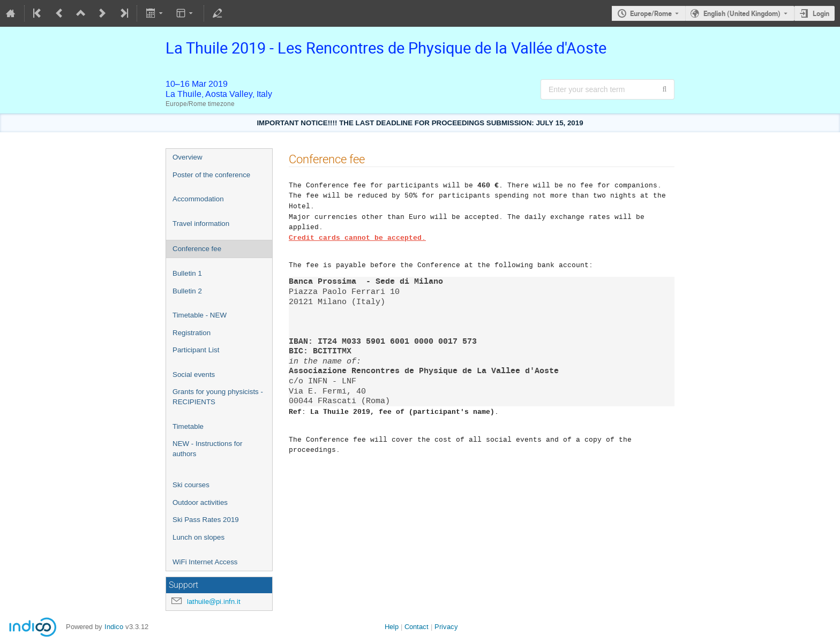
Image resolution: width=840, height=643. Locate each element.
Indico (114, 627)
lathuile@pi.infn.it (214, 602)
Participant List (196, 350)
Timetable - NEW (200, 315)
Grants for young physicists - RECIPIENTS (218, 397)
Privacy (446, 627)
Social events (194, 375)
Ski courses (191, 485)
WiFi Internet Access (205, 562)
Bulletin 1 (187, 273)
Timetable (188, 426)
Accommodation (198, 199)
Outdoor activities (200, 502)
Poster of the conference (211, 175)
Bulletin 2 (187, 291)
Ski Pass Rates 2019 (206, 520)
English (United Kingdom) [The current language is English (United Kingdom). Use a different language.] (742, 13)
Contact (417, 627)
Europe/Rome (651, 13)
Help (392, 627)
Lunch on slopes (198, 537)
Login (821, 13)
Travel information (201, 224)
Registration (192, 333)
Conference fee (197, 249)
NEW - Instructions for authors (207, 449)
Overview (187, 157)
